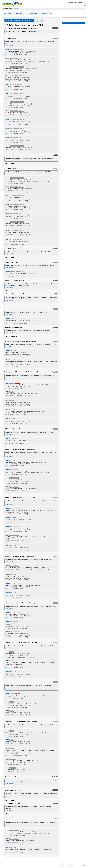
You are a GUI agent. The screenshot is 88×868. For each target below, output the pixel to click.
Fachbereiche (8, 13)
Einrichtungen (28, 863)
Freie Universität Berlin (8, 861)
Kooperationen (38, 863)
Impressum (81, 2)
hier (36, 31)
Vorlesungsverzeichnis (12, 9)
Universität (6, 863)
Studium (13, 863)
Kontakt (76, 2)
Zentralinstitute (19, 13)
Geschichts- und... (18, 20)
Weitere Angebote (47, 13)
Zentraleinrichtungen (33, 13)
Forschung (19, 863)
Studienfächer (78, 5)
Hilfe (85, 2)
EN (71, 5)
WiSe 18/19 (9, 20)
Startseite (71, 2)
